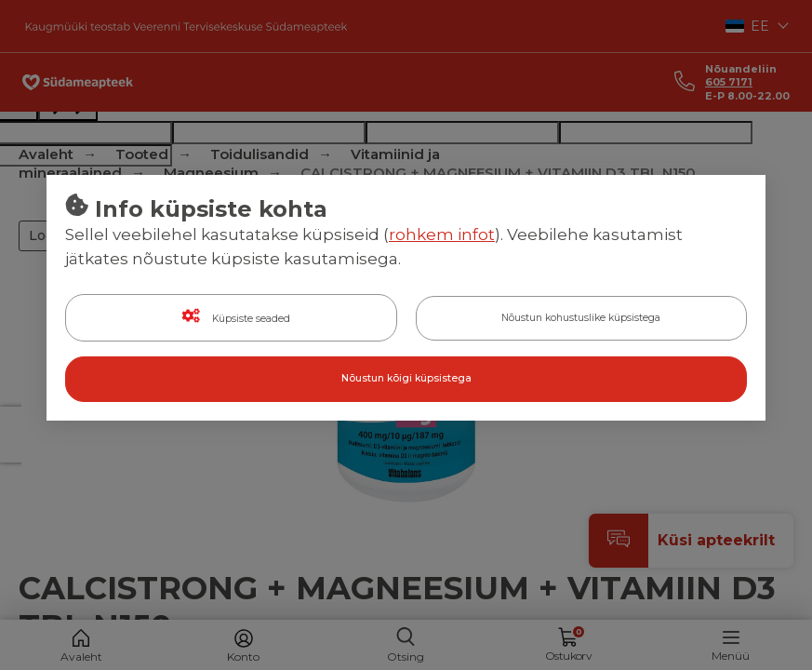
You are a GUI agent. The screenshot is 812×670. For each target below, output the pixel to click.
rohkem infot (442, 235)
